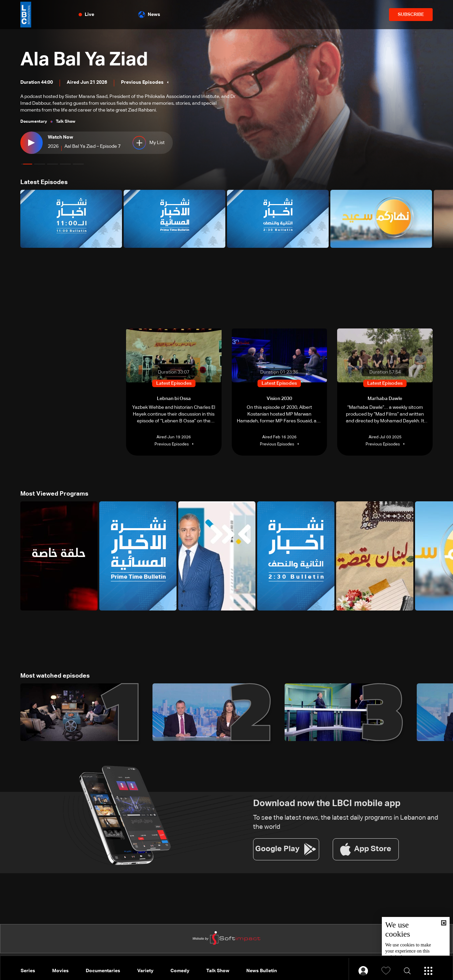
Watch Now (60, 137)
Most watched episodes (55, 676)
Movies (60, 971)
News (149, 15)
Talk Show (218, 971)
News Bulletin (262, 971)
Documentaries (103, 971)
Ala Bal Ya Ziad (84, 60)
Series (28, 971)
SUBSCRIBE (411, 15)
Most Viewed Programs (54, 494)
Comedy (180, 971)
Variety (145, 971)
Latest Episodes (44, 182)
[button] (27, 164)
